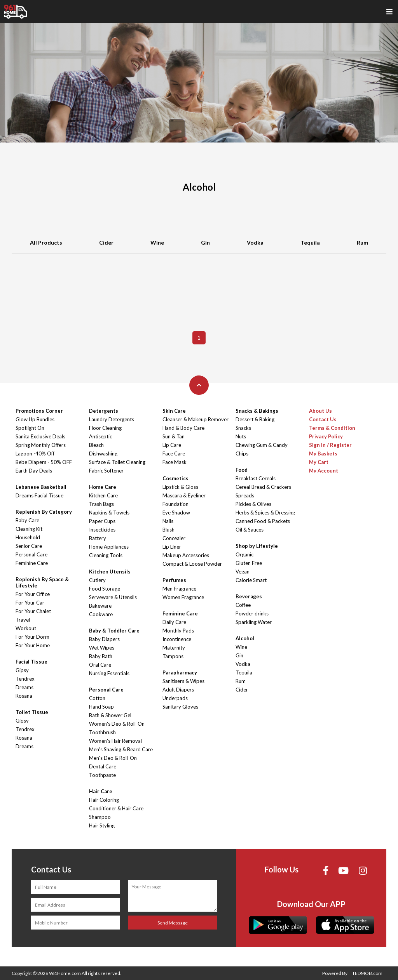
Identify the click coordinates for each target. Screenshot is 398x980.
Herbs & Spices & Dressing (265, 513)
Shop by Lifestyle (257, 546)
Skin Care (174, 411)
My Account (324, 471)
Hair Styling (102, 825)
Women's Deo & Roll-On (117, 724)
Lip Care (172, 445)
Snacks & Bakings (257, 411)
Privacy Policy (326, 436)
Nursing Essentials (109, 673)
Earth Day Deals (34, 471)
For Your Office (33, 594)
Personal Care (31, 554)
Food (242, 470)
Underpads (175, 698)
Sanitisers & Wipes (183, 681)
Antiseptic (100, 436)
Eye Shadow (176, 513)
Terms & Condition (332, 428)
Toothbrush (102, 732)
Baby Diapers (104, 639)
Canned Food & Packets (263, 521)
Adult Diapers (178, 690)
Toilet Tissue (32, 712)
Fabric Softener (106, 471)
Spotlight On (30, 428)
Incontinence (177, 639)
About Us (320, 411)
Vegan (243, 572)
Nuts (241, 436)
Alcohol (245, 638)
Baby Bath (101, 656)
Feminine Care (32, 563)
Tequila (310, 242)
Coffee (243, 605)
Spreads (245, 495)
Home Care (103, 487)
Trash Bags (101, 504)
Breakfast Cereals (256, 478)
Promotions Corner (39, 411)
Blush (168, 530)
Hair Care (101, 791)
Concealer (174, 538)
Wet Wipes (102, 648)
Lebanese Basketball (41, 487)
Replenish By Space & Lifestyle (42, 582)
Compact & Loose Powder (192, 564)
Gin (205, 242)
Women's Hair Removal (115, 741)
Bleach (96, 445)
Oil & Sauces (250, 530)
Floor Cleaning (105, 428)
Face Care (174, 454)
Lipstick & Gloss (180, 487)
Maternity (174, 648)
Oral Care (100, 665)
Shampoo (100, 817)
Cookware (101, 614)
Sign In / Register (330, 445)
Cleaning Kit (29, 529)
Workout (26, 628)
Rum (362, 242)
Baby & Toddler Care (114, 631)
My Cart (319, 462)
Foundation (175, 504)
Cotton (97, 698)
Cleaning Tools (106, 555)
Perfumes (174, 580)
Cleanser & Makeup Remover (196, 419)
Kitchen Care (103, 495)
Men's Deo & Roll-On (113, 758)
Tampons (173, 656)
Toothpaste (102, 775)
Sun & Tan (174, 436)
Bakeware (100, 606)
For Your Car (30, 603)
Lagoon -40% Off (35, 454)
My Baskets (323, 454)
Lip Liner (172, 547)
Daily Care (174, 622)
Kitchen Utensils (110, 572)
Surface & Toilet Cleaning (117, 462)
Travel (23, 620)
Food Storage (105, 589)
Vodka (255, 242)
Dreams (24, 687)
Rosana (24, 696)
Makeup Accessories (186, 555)
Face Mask (175, 462)
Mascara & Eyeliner (184, 495)
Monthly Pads (178, 631)
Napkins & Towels (109, 513)
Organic (244, 554)
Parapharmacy (180, 672)
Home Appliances (109, 547)
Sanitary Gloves (180, 707)
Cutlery (97, 580)
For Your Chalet (33, 611)
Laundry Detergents (112, 419)
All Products (46, 242)
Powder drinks (252, 613)
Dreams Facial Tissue (39, 495)
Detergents (104, 411)
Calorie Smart (251, 580)
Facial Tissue (31, 662)
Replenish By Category (44, 512)
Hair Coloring (104, 800)
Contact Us (323, 419)
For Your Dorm (32, 637)
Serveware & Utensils (113, 597)
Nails (168, 521)
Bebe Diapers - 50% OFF (44, 462)
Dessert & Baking (255, 419)
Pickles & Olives (253, 504)
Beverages (249, 596)
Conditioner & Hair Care (116, 808)
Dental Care (103, 766)
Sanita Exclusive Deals (40, 436)
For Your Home (33, 645)
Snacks (243, 428)
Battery (98, 538)
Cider (106, 242)
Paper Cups (102, 521)
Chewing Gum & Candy (262, 445)
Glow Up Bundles (35, 419)
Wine (157, 242)
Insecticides (102, 530)
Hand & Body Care (183, 428)
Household (28, 537)
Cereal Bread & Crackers (263, 487)
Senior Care (29, 546)
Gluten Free (249, 563)
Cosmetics (175, 478)
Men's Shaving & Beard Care (121, 749)
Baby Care (27, 520)
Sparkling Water (254, 622)
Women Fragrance (183, 597)
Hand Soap (101, 707)
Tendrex (25, 679)
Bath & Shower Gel (110, 715)
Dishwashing (103, 454)
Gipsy (22, 670)
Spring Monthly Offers (41, 445)
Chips (242, 454)
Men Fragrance (179, 589)
